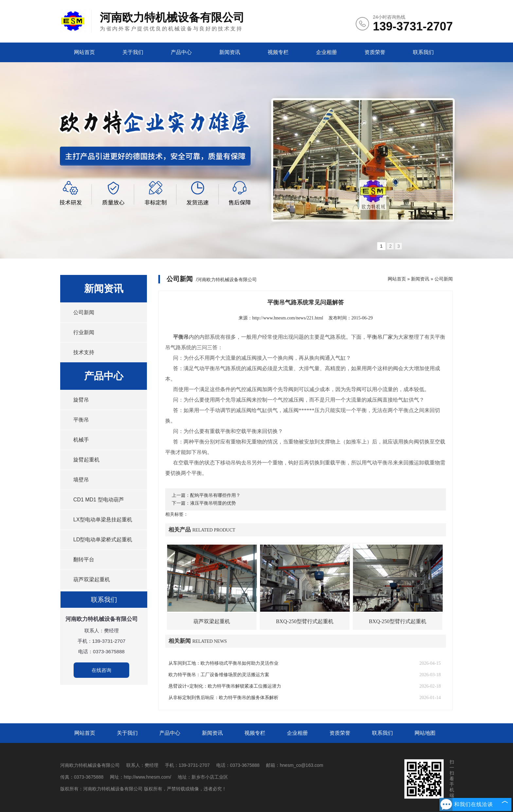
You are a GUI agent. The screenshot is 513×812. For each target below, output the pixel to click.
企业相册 (327, 52)
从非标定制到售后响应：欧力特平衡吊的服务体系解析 (223, 698)
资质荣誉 (375, 52)
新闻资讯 (230, 52)
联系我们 (423, 52)
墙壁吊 (81, 480)
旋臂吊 (81, 400)
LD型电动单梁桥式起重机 (103, 540)
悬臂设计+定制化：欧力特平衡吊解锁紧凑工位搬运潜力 (225, 686)
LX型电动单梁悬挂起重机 (103, 520)
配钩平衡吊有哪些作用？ (215, 495)
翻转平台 (84, 559)
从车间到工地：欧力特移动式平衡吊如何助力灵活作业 (223, 663)
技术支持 (84, 352)
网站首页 (84, 52)
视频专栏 (278, 52)
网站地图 (425, 733)
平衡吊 (81, 420)
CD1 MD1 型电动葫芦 (99, 500)
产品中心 (181, 52)
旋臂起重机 (86, 460)
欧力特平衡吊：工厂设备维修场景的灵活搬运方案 (219, 675)
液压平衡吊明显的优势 (213, 503)
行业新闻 (84, 332)
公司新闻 (84, 312)
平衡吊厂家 (380, 337)
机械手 (81, 440)
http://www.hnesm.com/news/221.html (288, 318)
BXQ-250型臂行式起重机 (304, 621)
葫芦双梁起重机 (92, 579)
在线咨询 (101, 670)
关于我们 (133, 52)
